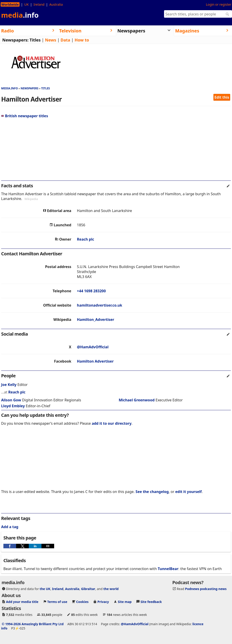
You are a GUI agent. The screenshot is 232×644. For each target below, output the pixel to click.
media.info (10, 88)
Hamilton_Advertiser (96, 320)
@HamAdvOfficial (93, 347)
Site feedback (151, 602)
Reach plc (86, 239)
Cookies (82, 602)
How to (82, 40)
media (20, 15)
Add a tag (10, 527)
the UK (45, 589)
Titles (35, 40)
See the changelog (152, 492)
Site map (125, 602)
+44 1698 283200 (91, 291)
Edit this (222, 97)
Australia (56, 4)
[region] (116, 151)
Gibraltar (88, 589)
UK (26, 4)
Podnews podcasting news (206, 589)
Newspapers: (15, 40)
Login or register (219, 4)
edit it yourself (189, 492)
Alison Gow (11, 400)
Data (65, 40)
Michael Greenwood (137, 400)
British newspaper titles (25, 116)
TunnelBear (168, 569)
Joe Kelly (9, 385)
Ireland (39, 4)
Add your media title (22, 602)
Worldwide (10, 4)
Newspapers (30, 88)
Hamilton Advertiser (95, 361)
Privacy (103, 602)
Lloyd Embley (13, 406)
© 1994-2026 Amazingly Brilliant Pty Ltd (33, 624)
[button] (10, 546)
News (51, 40)
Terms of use (57, 602)
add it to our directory (112, 423)
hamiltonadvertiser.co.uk (100, 305)
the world (111, 589)
